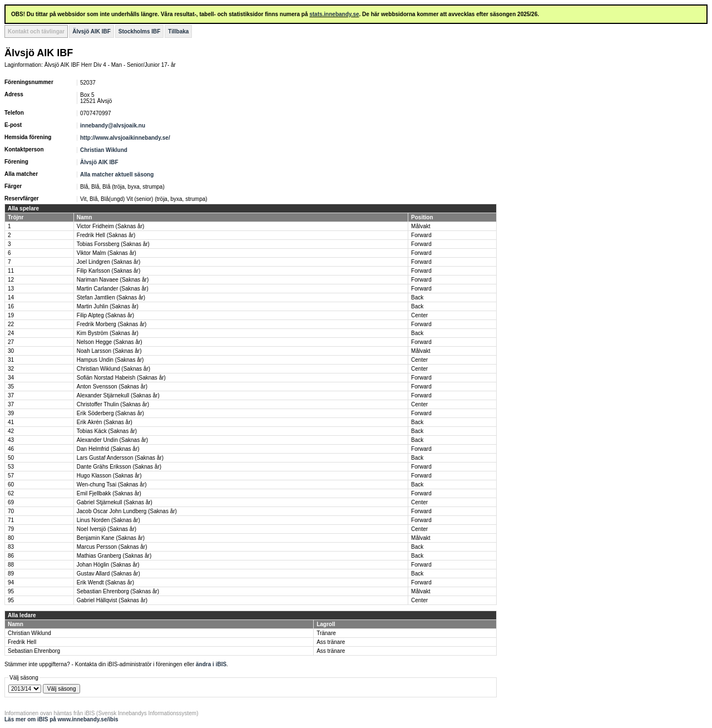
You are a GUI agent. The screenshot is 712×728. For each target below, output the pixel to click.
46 (11, 449)
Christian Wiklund (104, 150)
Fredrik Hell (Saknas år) (106, 235)
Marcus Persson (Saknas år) (112, 547)
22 (11, 324)
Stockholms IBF (140, 31)
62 (11, 493)
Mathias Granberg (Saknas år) (114, 556)
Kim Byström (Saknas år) (108, 333)
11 (11, 271)
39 (11, 413)
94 (11, 582)
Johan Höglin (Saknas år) (108, 565)
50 (11, 458)
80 (11, 538)
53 (11, 467)
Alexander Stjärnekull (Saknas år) (118, 395)
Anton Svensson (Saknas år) (112, 387)
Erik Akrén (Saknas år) (105, 422)
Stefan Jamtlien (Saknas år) (111, 297)
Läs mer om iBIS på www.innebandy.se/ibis (61, 719)
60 (11, 484)
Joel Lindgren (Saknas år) (109, 262)
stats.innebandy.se (334, 14)
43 (11, 440)
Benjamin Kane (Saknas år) (111, 538)
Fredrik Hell (22, 642)
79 (11, 529)
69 (11, 502)
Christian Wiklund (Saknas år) (113, 369)
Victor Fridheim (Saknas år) (111, 226)
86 (11, 556)
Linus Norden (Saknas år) (108, 520)
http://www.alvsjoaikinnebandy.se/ (125, 138)
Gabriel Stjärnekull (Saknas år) (115, 502)
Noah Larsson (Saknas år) (109, 351)
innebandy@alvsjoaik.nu (113, 126)
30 (11, 351)
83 (11, 547)
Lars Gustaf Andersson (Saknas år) (120, 458)
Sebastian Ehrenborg (34, 651)
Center (419, 315)
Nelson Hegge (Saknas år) (110, 342)
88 (11, 565)
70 (11, 511)
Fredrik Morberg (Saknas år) (112, 324)
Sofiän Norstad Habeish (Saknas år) (121, 378)
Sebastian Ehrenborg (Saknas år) (118, 591)
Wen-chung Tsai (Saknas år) (112, 484)
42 (11, 431)
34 (11, 378)
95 (11, 591)
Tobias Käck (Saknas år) (107, 431)
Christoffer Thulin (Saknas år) (113, 404)
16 (11, 306)
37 (11, 395)
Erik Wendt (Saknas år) (105, 582)
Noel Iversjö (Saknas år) (107, 529)
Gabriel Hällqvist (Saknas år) (112, 600)
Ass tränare (331, 642)
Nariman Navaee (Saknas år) (113, 280)
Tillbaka (178, 31)
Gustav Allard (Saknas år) (108, 574)
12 (11, 280)
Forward (421, 235)
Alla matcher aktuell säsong (117, 174)
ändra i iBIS (211, 664)
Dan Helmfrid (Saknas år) (108, 449)
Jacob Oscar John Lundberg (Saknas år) (127, 511)
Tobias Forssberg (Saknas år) (113, 244)
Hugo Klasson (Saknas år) (109, 476)
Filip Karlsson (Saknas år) (108, 271)
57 (11, 476)
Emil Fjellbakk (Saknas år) (109, 493)
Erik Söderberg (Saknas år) (110, 413)
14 (11, 297)
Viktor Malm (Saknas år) (107, 253)
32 (11, 369)
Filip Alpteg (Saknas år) (105, 315)
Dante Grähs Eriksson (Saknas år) (119, 467)
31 (11, 360)
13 (11, 289)
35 (11, 387)
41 (11, 422)
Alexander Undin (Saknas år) (112, 440)
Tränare (326, 633)
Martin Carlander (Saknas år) (113, 289)
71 (11, 520)
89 (11, 574)
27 (11, 342)
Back (417, 297)
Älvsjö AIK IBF (92, 31)
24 (11, 333)
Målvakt (421, 226)
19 (11, 315)
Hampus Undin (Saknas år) (110, 360)
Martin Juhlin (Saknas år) (108, 306)
